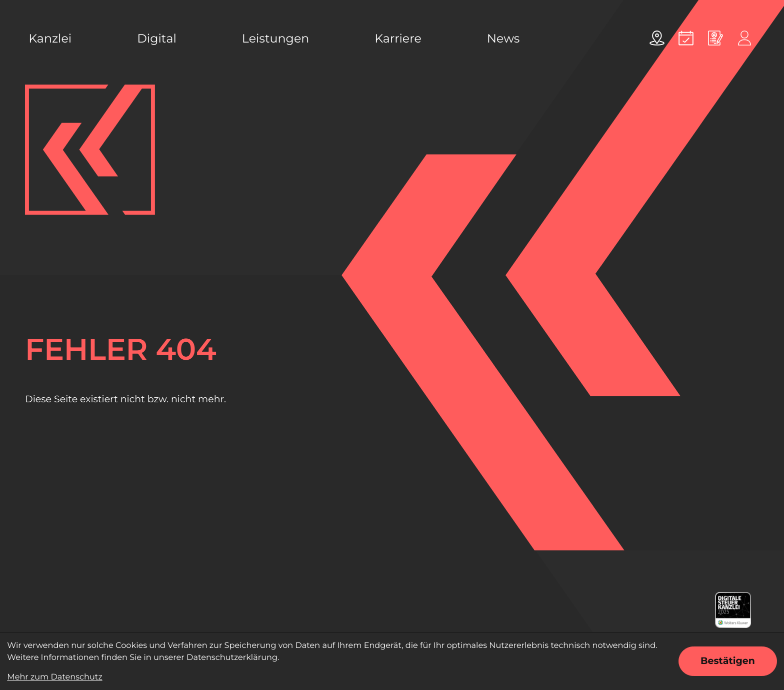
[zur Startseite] (90, 150)
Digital (157, 38)
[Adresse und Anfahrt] (657, 38)
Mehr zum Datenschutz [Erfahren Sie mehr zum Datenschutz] (54, 677)
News (503, 38)
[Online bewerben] (715, 38)
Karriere (398, 38)
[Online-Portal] (744, 38)
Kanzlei (50, 38)
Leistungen (275, 38)
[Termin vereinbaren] (686, 38)
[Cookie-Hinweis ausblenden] (728, 661)
